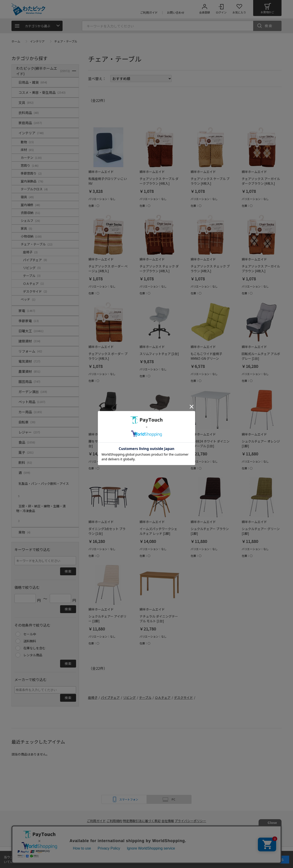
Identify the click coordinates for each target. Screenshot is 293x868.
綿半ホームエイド (94, 837)
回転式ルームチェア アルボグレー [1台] (261, 356)
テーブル (145, 697)
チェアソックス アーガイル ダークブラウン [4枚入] (261, 181)
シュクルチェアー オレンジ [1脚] (261, 444)
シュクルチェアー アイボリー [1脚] (107, 619)
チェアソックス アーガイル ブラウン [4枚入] (261, 269)
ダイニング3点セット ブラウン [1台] (107, 531)
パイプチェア (110, 697)
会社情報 (169, 821)
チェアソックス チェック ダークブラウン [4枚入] (159, 269)
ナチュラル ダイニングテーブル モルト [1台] (159, 619)
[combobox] (45, 690)
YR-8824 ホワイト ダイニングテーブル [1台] (210, 444)
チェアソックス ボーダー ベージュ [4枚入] (108, 269)
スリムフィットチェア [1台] (159, 354)
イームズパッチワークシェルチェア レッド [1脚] (158, 531)
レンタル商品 (33, 655)
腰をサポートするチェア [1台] (108, 444)
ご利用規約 (114, 821)
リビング (129, 697)
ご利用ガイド (94, 821)
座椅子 (93, 697)
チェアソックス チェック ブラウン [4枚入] (210, 269)
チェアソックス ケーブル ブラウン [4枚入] (210, 181)
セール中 (30, 634)
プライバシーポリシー (194, 821)
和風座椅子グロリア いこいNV (108, 181)
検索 (269, 26)
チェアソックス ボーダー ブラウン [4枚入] (108, 356)
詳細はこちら (26, 862)
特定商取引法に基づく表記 (142, 821)
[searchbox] (46, 690)
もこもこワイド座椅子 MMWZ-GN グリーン (206, 356)
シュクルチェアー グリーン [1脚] (261, 531)
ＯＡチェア (163, 697)
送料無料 (30, 641)
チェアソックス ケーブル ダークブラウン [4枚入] (159, 181)
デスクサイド (183, 697)
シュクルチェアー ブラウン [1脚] (210, 531)
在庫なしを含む (34, 648)
